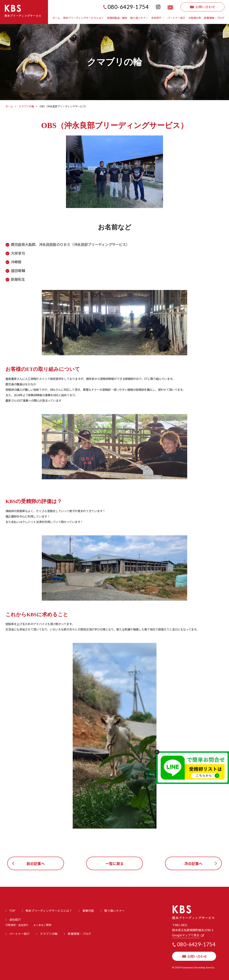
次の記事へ (193, 863)
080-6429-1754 (128, 7)
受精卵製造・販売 (117, 18)
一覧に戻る (114, 863)
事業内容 (88, 911)
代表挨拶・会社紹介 (17, 925)
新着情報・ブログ (214, 18)
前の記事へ (36, 863)
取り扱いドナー (139, 18)
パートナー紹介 (176, 18)
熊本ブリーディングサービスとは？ (84, 18)
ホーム (56, 18)
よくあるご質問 (42, 925)
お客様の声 (195, 18)
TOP (12, 911)
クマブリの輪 (26, 106)
